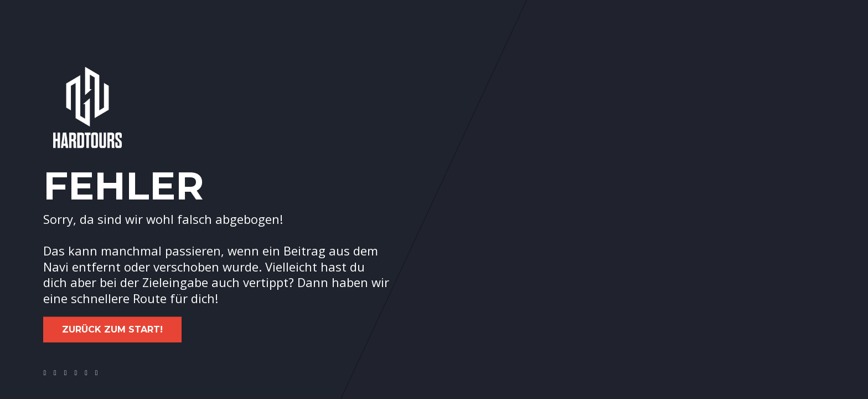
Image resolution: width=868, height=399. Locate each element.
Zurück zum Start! (112, 329)
